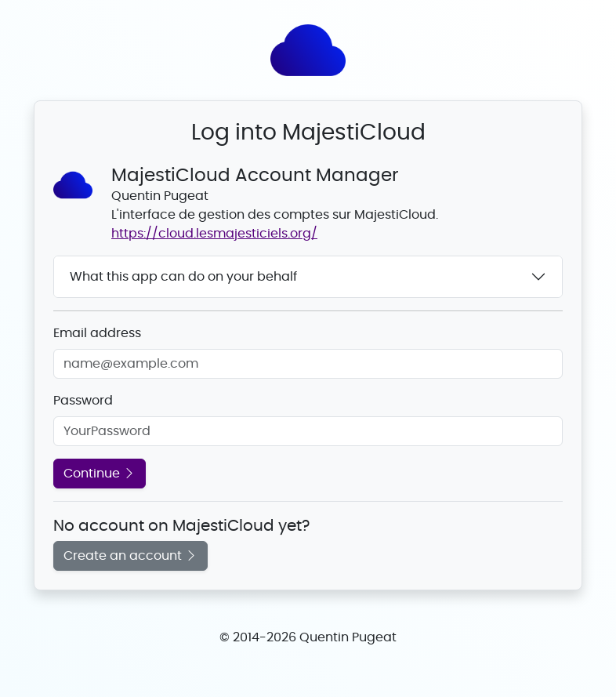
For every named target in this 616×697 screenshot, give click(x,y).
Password (83, 401)
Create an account (130, 556)
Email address (97, 333)
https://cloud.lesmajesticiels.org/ (214, 234)
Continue (100, 474)
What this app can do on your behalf (183, 277)
